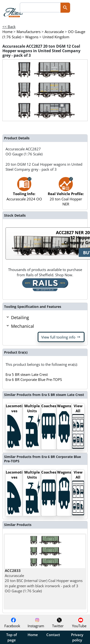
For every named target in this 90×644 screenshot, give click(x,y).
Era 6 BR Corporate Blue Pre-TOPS (34, 379)
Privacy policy (77, 637)
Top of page (12, 637)
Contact (53, 635)
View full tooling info (61, 337)
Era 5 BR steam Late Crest (27, 374)
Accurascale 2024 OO (24, 191)
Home (33, 635)
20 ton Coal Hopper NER (66, 194)
